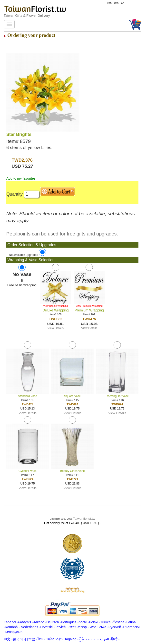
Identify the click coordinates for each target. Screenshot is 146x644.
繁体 (116, 3)
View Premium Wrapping (89, 306)
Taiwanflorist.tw (84, 519)
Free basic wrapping (22, 285)
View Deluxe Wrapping (56, 306)
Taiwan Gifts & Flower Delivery (27, 16)
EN (123, 3)
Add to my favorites (21, 178)
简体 (109, 3)
